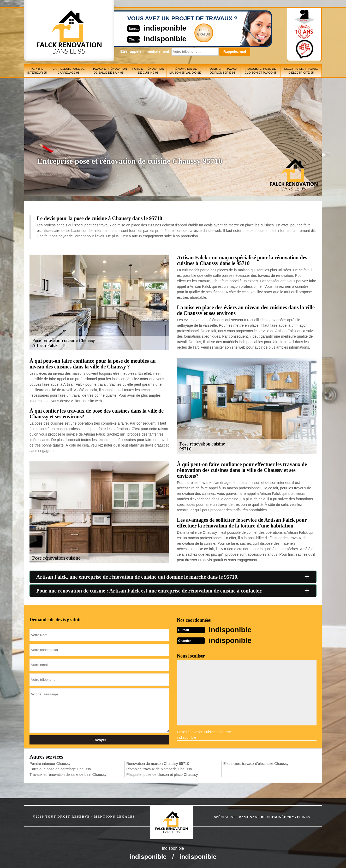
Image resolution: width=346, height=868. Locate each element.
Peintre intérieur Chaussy (50, 763)
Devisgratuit (197, 32)
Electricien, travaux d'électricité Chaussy (256, 763)
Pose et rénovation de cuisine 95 (148, 71)
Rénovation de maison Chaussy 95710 (158, 763)
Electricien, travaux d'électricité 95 (301, 71)
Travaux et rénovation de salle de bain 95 (108, 71)
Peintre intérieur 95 (37, 71)
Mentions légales (115, 816)
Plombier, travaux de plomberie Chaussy (159, 769)
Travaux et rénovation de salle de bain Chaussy (68, 774)
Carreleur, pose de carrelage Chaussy (60, 769)
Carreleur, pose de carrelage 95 (68, 71)
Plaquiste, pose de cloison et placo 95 (261, 71)
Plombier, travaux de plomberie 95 (222, 71)
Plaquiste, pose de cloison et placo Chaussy (162, 774)
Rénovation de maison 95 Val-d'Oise (185, 71)
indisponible (157, 28)
